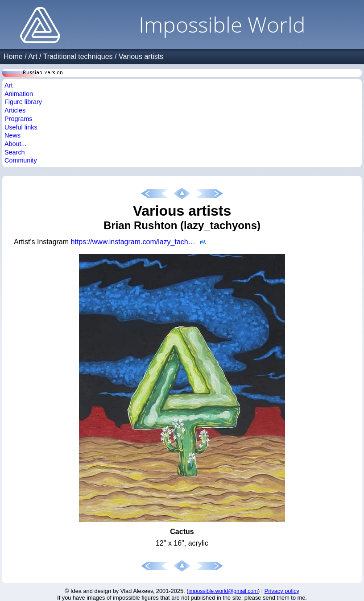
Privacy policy (282, 591)
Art (33, 56)
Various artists (141, 56)
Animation (19, 94)
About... (16, 144)
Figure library (23, 102)
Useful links (21, 127)
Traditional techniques (78, 56)
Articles (15, 110)
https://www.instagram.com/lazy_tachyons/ (138, 242)
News (12, 135)
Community (21, 160)
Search (15, 152)
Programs (18, 119)
